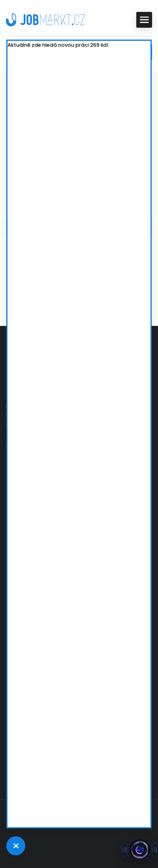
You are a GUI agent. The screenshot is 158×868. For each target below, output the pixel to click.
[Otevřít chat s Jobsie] (140, 850)
